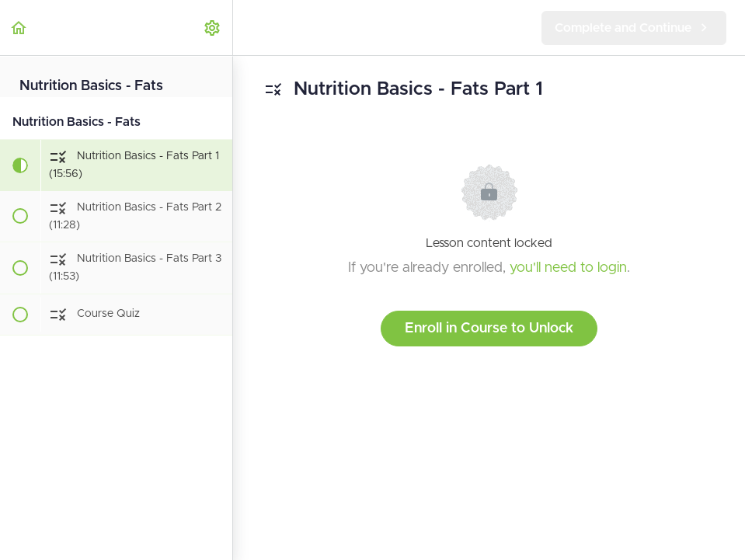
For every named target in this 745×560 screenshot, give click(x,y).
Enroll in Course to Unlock (489, 329)
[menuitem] (213, 28)
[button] (19, 28)
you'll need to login (568, 268)
